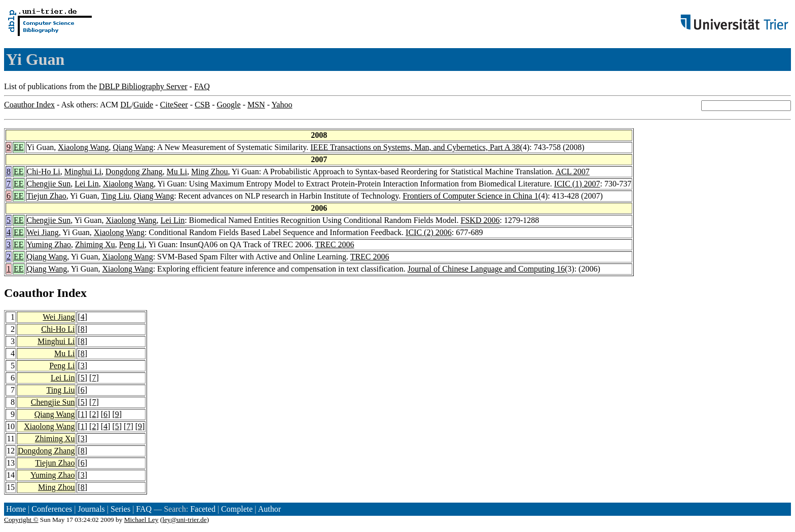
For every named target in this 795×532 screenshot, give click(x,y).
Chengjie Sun (49, 184)
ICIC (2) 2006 (429, 232)
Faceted (203, 509)
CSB (202, 105)
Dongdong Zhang (134, 172)
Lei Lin (87, 184)
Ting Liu (116, 196)
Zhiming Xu (95, 244)
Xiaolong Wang (83, 147)
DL (125, 105)
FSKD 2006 (480, 220)
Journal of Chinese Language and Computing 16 (486, 269)
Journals (91, 509)
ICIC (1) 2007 (577, 184)
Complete (237, 509)
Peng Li (132, 244)
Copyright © (21, 520)
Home (16, 509)
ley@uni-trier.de (184, 520)
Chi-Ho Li (44, 172)
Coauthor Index (29, 105)
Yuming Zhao (49, 244)
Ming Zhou (209, 172)
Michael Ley (141, 520)
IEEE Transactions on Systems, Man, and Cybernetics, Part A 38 (415, 147)
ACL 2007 (572, 172)
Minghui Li (83, 172)
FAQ (202, 86)
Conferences (52, 509)
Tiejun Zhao (47, 196)
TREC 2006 (335, 244)
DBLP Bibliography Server (143, 86)
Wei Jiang (43, 232)
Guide (143, 105)
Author (269, 509)
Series (120, 509)
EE (19, 147)
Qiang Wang (133, 147)
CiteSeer (174, 105)
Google (229, 105)
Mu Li (177, 172)
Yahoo (282, 105)
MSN (256, 105)
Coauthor (29, 293)
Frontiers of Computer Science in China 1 (471, 196)
